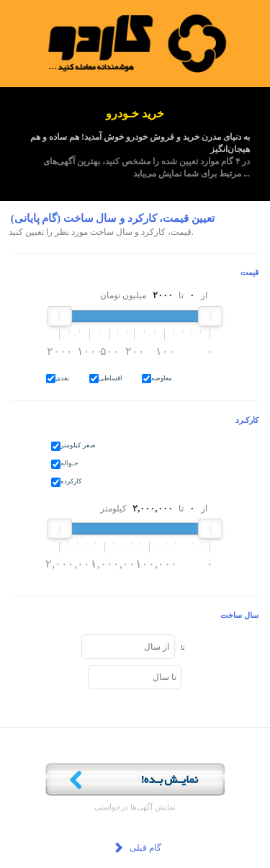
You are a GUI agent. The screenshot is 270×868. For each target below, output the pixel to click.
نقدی (63, 378)
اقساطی (111, 378)
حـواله (69, 463)
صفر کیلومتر (78, 445)
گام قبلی (137, 849)
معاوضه (162, 378)
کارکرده (71, 481)
